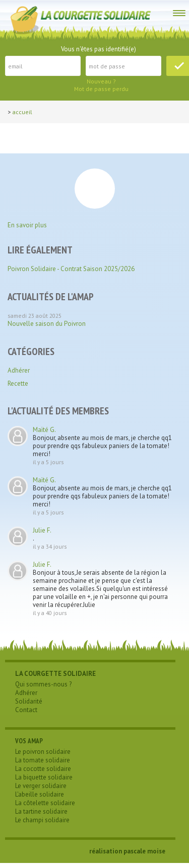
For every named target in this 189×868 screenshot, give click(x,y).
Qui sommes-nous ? (43, 684)
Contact (26, 710)
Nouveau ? (101, 81)
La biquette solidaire (44, 777)
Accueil (22, 112)
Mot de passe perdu (101, 89)
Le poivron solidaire (43, 752)
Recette (18, 383)
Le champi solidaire (42, 820)
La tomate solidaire (43, 760)
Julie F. (42, 530)
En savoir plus (27, 225)
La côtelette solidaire (45, 803)
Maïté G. (44, 430)
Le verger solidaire (41, 786)
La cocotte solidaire (43, 769)
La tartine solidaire (41, 811)
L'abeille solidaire (40, 794)
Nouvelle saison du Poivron (47, 324)
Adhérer (19, 370)
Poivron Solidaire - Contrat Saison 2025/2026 (71, 269)
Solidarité (29, 701)
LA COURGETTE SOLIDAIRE (55, 674)
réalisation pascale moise (127, 851)
